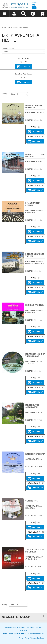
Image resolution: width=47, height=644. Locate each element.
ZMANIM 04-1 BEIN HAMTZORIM (35, 262)
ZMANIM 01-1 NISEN (34, 211)
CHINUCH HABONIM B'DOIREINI (34, 106)
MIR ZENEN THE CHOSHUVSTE (32, 406)
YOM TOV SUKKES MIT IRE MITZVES (35, 551)
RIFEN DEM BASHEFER (35, 454)
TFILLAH (39, 459)
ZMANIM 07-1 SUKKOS (34, 558)
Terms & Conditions (37, 638)
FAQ (32, 633)
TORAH (39, 161)
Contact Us (39, 633)
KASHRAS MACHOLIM (35, 305)
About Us (12, 633)
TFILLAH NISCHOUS (34, 507)
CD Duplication (23, 633)
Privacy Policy (24, 638)
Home (4, 28)
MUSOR (39, 412)
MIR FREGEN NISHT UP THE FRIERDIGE (35, 355)
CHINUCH (40, 112)
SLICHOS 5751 (32, 501)
